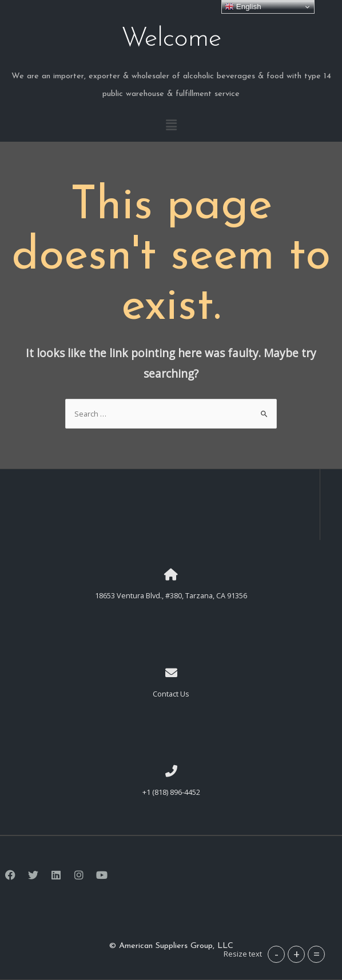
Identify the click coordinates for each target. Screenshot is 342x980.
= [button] (317, 954)
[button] (171, 125)
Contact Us (171, 694)
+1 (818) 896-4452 (171, 792)
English (243, 7)
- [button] (277, 954)
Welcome (171, 39)
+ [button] (297, 954)
